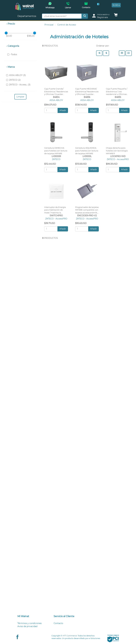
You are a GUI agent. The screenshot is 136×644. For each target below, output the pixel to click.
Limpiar (20, 97)
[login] (102, 16)
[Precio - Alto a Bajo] (99, 53)
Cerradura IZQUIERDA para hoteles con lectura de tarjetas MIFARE (87, 151)
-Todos (12, 54)
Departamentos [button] (27, 16)
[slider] (6, 33)
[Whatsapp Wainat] (50, 6)
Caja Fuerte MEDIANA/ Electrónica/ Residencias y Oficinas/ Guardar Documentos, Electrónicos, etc (87, 94)
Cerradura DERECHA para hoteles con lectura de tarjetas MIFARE (56, 151)
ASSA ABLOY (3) (16, 75)
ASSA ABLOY (56, 100)
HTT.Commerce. (70, 636)
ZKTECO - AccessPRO (118, 159)
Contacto (58, 623)
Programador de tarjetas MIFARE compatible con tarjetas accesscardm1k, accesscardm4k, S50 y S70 (87, 213)
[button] (116, 16)
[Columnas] (122, 53)
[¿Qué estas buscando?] (62, 16)
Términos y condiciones (30, 623)
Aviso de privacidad (27, 626)
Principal (49, 25)
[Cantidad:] (51, 110)
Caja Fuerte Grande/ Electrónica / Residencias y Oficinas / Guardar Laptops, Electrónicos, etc (56, 94)
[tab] (32, 616)
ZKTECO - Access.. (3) (18, 85)
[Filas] (129, 53)
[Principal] (25, 4)
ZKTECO (56, 159)
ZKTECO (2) (13, 80)
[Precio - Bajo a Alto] (106, 53)
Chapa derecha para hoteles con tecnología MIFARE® (117, 151)
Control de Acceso (67, 25)
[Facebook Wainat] (98, 4)
